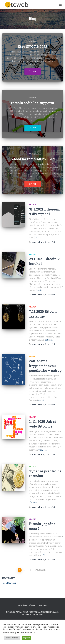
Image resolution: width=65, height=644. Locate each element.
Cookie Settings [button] (12, 638)
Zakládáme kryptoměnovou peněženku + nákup (45, 366)
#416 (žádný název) (27, 605)
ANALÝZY (32, 41)
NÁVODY (32, 357)
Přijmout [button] (27, 638)
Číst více (33, 71)
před (50, 242)
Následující (40, 570)
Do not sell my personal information (19, 632)
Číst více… (38, 238)
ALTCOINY (43, 605)
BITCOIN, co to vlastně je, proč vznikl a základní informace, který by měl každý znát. (32, 613)
